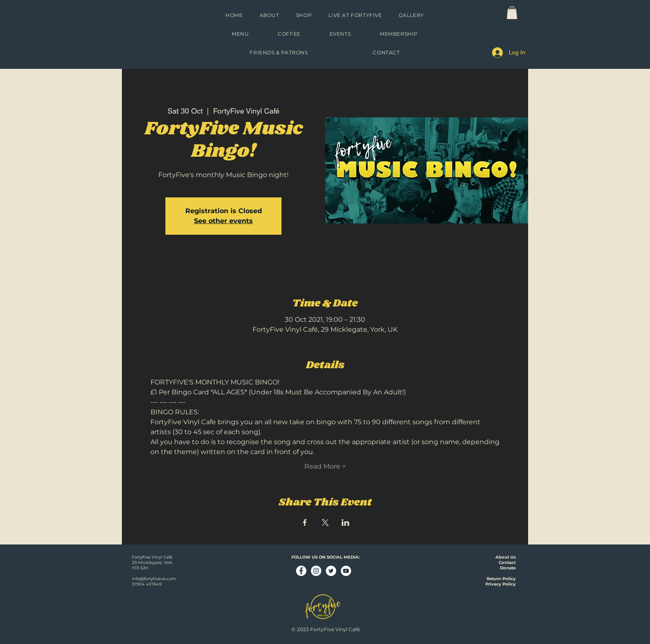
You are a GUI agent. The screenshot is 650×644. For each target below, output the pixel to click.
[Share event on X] (325, 522)
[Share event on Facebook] (305, 522)
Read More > (325, 466)
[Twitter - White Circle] (331, 571)
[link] (512, 13)
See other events (223, 221)
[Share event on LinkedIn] (346, 522)
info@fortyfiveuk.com (154, 579)
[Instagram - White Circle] (316, 571)
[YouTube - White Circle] (346, 571)
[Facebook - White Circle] (301, 571)
